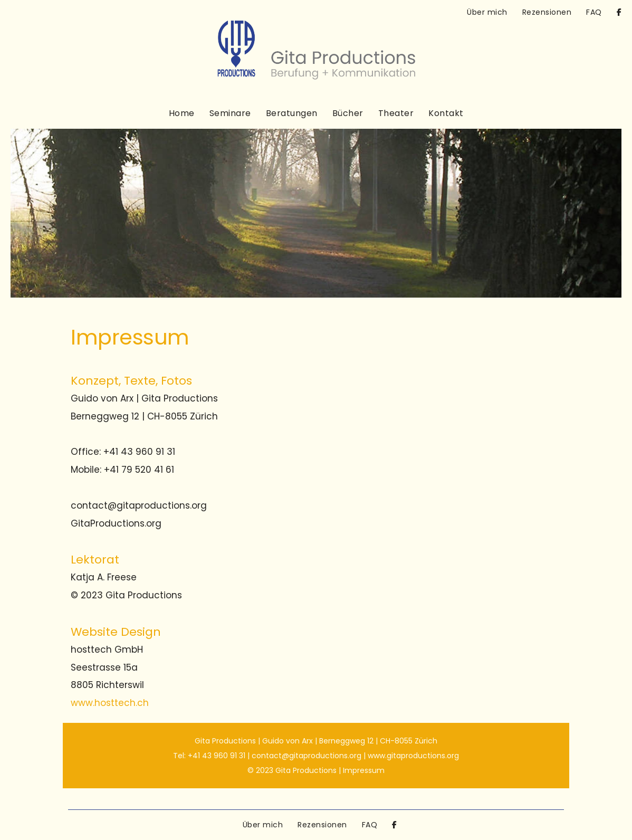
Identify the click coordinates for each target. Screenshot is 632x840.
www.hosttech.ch (110, 703)
